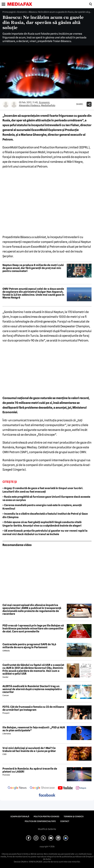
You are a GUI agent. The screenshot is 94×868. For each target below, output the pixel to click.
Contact (65, 821)
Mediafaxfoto (48, 105)
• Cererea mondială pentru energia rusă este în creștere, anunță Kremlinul (42, 507)
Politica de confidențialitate (40, 821)
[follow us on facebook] (47, 795)
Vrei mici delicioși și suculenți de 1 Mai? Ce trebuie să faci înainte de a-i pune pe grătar (29, 750)
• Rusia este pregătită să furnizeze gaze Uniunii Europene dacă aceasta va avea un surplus (46, 498)
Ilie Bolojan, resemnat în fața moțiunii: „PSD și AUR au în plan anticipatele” (34, 729)
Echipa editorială (20, 817)
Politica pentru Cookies (46, 817)
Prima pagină (9, 12)
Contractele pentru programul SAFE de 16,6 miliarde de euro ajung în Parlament (29, 646)
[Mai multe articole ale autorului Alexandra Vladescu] (6, 104)
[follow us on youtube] (65, 788)
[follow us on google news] (17, 788)
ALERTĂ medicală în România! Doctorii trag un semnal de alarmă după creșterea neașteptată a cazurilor (32, 689)
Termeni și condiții (74, 817)
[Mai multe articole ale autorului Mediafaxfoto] (14, 104)
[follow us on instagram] (81, 788)
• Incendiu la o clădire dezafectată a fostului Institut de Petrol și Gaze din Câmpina (45, 515)
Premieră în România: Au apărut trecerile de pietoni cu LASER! (30, 770)
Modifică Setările (47, 829)
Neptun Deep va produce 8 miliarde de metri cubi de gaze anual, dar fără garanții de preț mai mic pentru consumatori (33, 268)
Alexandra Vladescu (30, 105)
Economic (22, 12)
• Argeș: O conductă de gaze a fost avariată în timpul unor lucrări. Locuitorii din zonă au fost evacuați (43, 490)
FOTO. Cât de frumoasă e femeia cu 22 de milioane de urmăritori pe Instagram (33, 708)
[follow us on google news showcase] (42, 788)
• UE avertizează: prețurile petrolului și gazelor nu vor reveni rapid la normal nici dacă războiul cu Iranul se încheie (45, 532)
